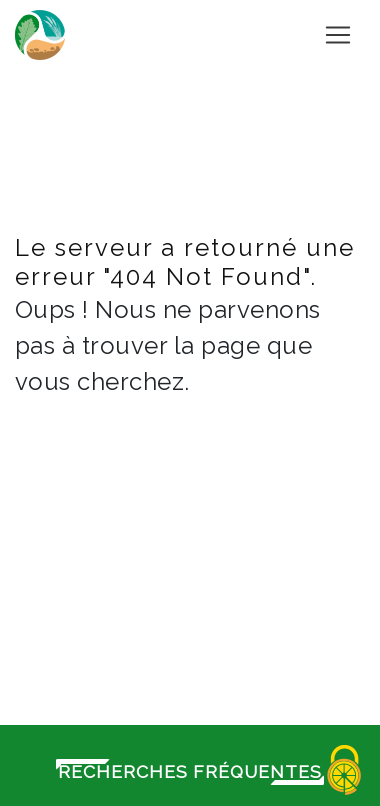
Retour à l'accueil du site (198, 504)
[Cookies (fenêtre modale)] (345, 771)
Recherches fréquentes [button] (190, 771)
